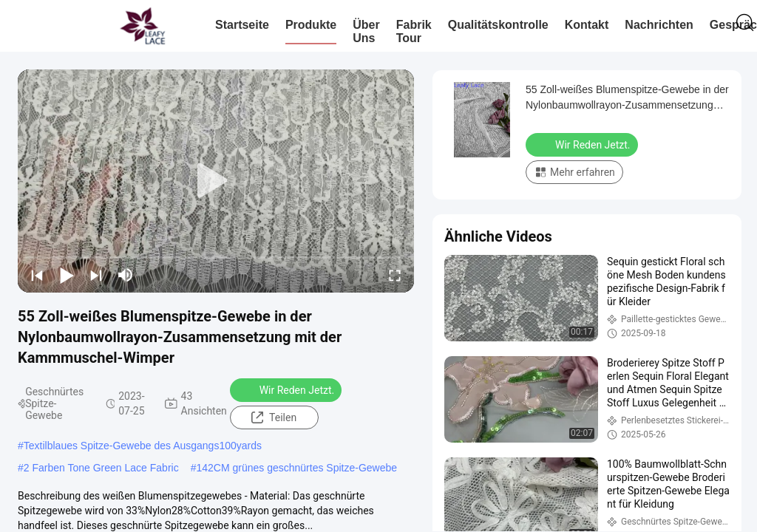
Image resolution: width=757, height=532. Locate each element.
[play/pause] (67, 275)
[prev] (37, 275)
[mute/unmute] (126, 275)
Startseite (242, 25)
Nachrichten (659, 25)
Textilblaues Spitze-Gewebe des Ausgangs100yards (143, 446)
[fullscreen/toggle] (395, 275)
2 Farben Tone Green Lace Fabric (101, 468)
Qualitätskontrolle (498, 25)
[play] (216, 181)
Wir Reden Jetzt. (288, 389)
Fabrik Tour (414, 31)
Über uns (366, 31)
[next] (96, 275)
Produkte (311, 25)
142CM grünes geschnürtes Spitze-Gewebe (296, 468)
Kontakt (587, 25)
